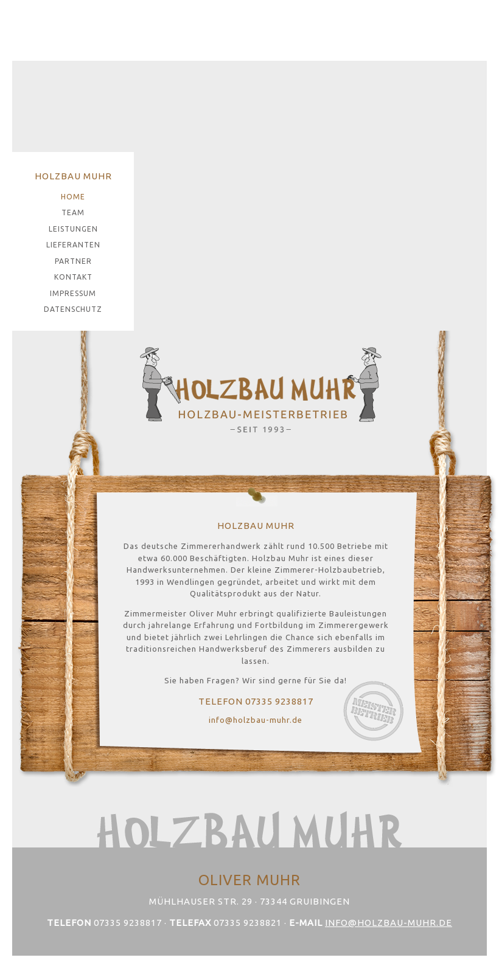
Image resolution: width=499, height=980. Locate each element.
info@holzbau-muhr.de (256, 720)
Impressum (73, 293)
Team (73, 212)
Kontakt (73, 277)
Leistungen (73, 229)
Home (73, 197)
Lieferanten (73, 245)
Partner (73, 261)
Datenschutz (73, 309)
